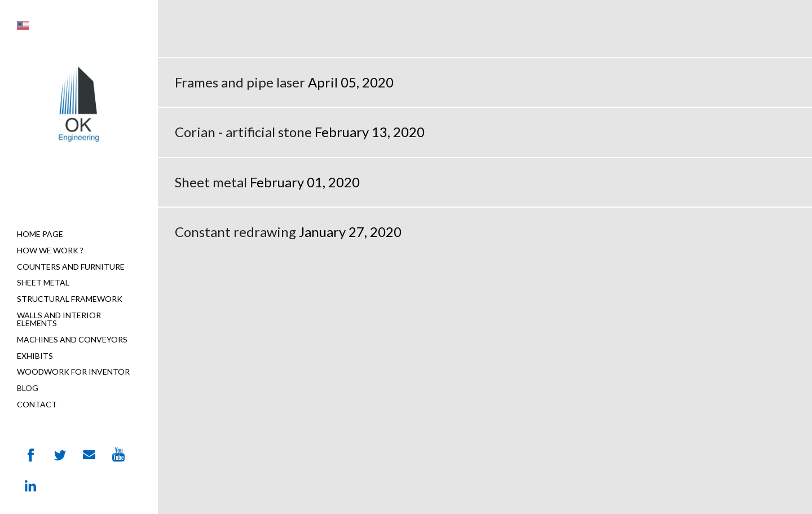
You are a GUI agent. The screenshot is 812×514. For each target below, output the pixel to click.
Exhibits (35, 356)
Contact (37, 404)
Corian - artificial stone (243, 132)
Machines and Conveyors (72, 339)
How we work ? (50, 250)
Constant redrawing (235, 232)
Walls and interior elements (59, 319)
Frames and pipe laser (240, 82)
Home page (40, 234)
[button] (23, 26)
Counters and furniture (71, 267)
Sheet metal (43, 282)
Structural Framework (70, 299)
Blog (28, 388)
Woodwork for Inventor (73, 372)
